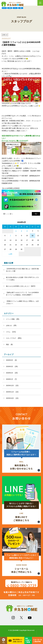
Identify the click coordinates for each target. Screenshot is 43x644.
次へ (11, 214)
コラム (8, 332)
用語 (7, 344)
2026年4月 (9, 360)
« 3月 (11, 254)
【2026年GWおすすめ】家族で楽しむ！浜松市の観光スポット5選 (22, 270)
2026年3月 (9, 366)
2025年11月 (10, 392)
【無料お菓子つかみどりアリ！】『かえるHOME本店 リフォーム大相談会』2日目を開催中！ (22, 294)
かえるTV (24, 163)
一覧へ (36, 214)
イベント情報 (10, 319)
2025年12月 (10, 385)
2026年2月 (9, 373)
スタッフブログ (11, 338)
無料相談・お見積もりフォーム (26, 168)
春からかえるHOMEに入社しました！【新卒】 (21, 286)
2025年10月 (10, 398)
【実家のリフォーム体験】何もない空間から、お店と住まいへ (22, 302)
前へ (5, 214)
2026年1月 (9, 379)
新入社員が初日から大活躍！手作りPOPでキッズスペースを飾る (22, 279)
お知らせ (9, 325)
